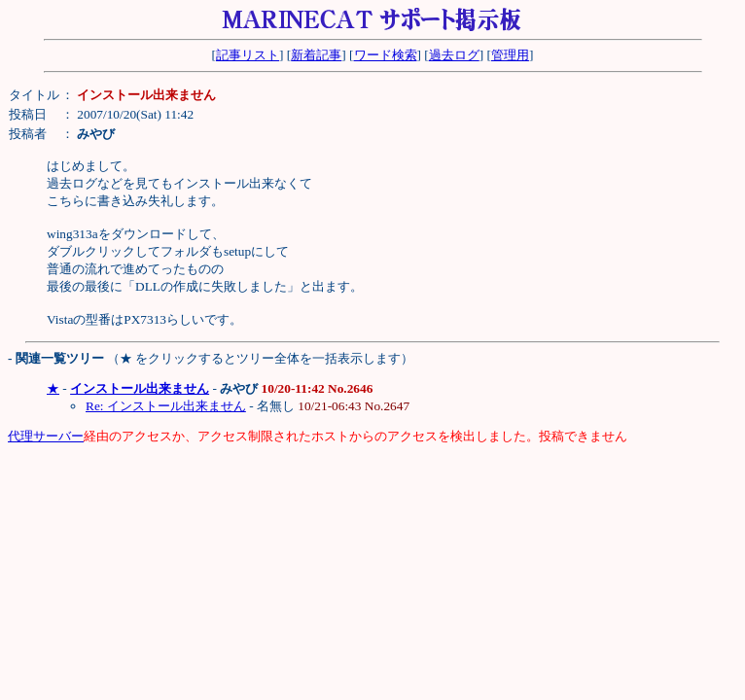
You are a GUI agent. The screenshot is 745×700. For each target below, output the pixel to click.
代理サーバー (46, 436)
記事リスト (248, 55)
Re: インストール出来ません (166, 406)
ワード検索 (386, 55)
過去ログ (454, 55)
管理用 (510, 55)
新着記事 (316, 55)
